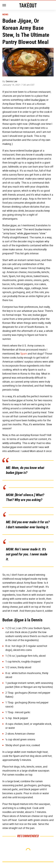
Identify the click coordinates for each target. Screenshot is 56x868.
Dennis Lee (11, 81)
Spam (24, 354)
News (5, 15)
